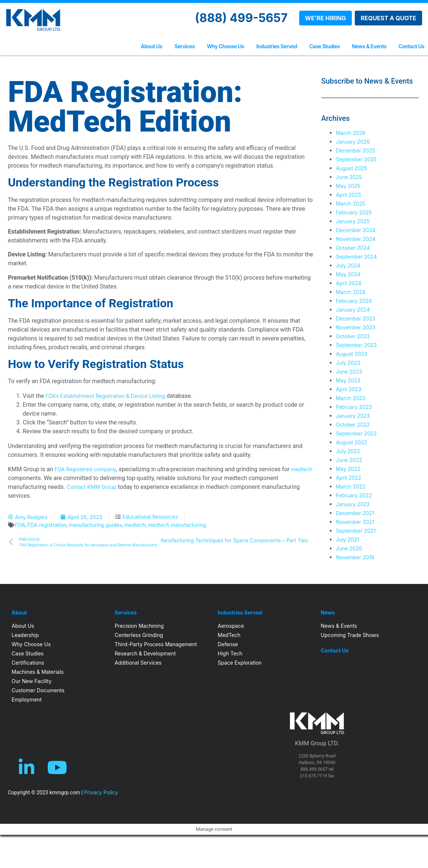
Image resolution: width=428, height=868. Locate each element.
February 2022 (354, 495)
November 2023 (356, 327)
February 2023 (354, 407)
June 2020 (349, 548)
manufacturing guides (95, 525)
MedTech (229, 635)
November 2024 (356, 239)
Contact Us (411, 46)
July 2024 (348, 265)
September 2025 (356, 159)
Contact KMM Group (91, 487)
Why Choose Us (225, 46)
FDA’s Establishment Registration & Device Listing (105, 396)
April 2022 (349, 478)
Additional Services (138, 663)
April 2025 (349, 195)
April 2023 (349, 389)
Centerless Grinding (139, 635)
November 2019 (355, 557)
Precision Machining (139, 626)
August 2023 (352, 354)
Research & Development (145, 653)
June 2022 (349, 460)
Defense (228, 644)
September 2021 (356, 531)
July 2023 (348, 363)
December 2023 (356, 318)
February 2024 (354, 301)
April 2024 (349, 283)
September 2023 (356, 345)
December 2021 (355, 513)
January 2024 (353, 310)
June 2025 (349, 177)
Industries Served (277, 46)
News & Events (369, 46)
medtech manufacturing (177, 525)
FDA (20, 525)
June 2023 (349, 372)
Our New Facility (32, 681)
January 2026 (353, 142)
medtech (301, 469)
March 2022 (351, 486)
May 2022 (348, 469)
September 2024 (356, 257)
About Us (152, 46)
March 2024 (351, 292)
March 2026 (351, 133)
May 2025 (348, 186)
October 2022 (353, 425)
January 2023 (353, 416)
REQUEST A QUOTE (388, 18)
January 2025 (353, 221)
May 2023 (348, 380)
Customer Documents (38, 690)
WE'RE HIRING (326, 18)
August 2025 (352, 168)
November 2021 (355, 522)
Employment (27, 699)
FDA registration (47, 525)
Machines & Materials (38, 672)
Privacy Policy (101, 792)
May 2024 (348, 274)
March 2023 (351, 398)
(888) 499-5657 (241, 18)
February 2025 (354, 212)
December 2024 (356, 230)
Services (185, 46)
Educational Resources (150, 517)
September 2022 (356, 433)
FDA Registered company (85, 469)
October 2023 (353, 336)
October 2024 (353, 248)
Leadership (25, 635)
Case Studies (324, 46)
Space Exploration (240, 663)
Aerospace (231, 626)
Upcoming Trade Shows (350, 635)
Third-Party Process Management (156, 644)
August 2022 (352, 442)
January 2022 (353, 504)
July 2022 (348, 451)
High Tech (230, 653)
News (328, 613)
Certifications (28, 663)
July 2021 (348, 540)
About (20, 613)
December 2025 (356, 150)
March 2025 (351, 204)
